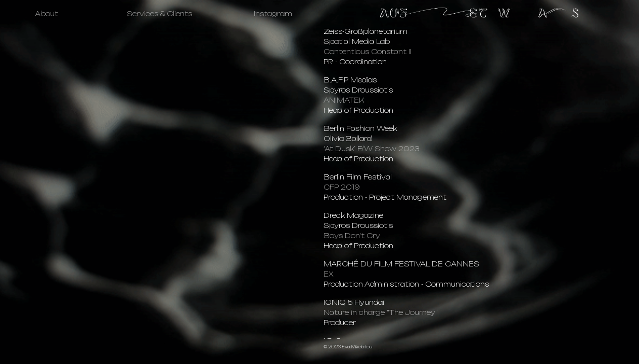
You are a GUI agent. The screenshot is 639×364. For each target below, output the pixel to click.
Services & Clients (159, 14)
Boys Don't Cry (352, 236)
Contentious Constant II (368, 52)
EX (329, 274)
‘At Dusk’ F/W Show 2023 (372, 149)
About (47, 14)
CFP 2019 (342, 187)
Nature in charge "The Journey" (381, 312)
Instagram (273, 14)
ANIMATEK (344, 100)
